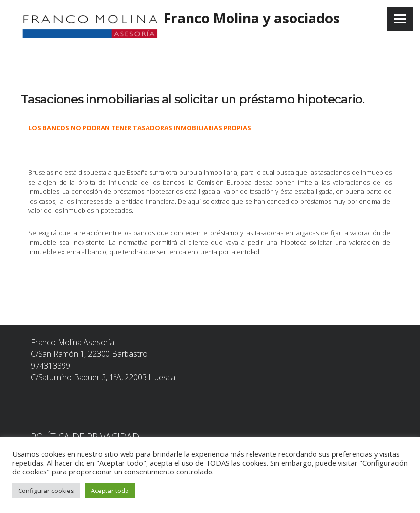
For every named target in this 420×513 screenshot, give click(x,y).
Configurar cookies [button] (46, 491)
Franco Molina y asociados (252, 18)
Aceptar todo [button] (110, 491)
